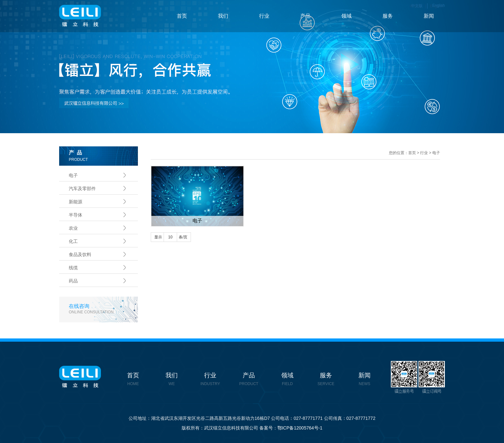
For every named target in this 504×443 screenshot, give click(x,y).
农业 (73, 228)
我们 (223, 16)
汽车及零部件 (82, 189)
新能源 (76, 202)
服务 (388, 16)
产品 (305, 16)
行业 (264, 16)
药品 (73, 281)
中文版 (417, 6)
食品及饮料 (80, 254)
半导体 (76, 215)
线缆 (73, 268)
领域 (346, 16)
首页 (182, 16)
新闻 (429, 16)
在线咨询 (103, 309)
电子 (73, 175)
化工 (73, 241)
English (439, 5)
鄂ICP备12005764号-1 (300, 428)
